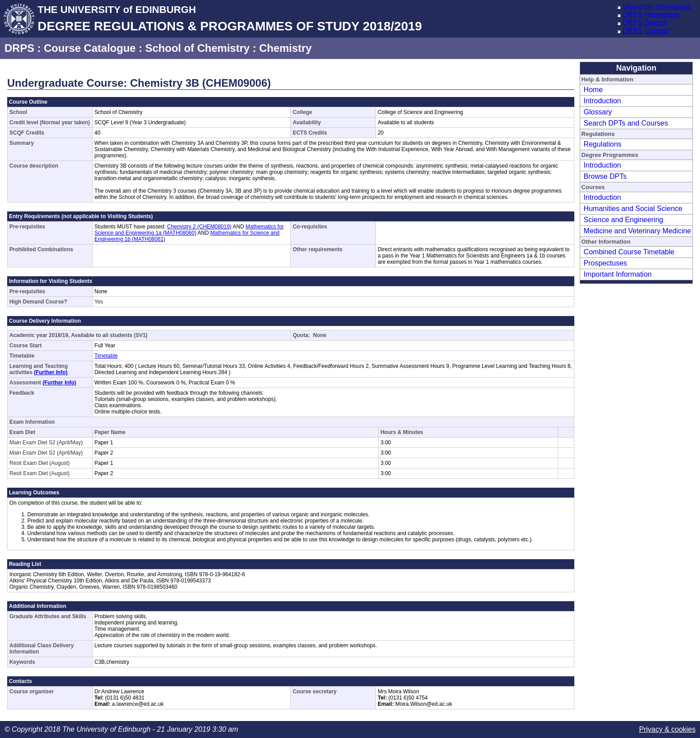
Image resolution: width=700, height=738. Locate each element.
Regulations (603, 144)
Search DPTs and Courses (626, 123)
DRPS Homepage (651, 15)
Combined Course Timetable (629, 252)
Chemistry (285, 48)
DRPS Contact (646, 31)
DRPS (19, 48)
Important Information (618, 274)
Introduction (602, 101)
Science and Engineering (624, 220)
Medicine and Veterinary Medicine (637, 231)
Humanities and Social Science (633, 209)
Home (593, 90)
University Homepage (657, 6)
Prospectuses (605, 263)
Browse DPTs (605, 176)
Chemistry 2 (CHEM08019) (199, 227)
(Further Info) (51, 372)
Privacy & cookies (667, 729)
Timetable (106, 356)
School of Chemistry (197, 48)
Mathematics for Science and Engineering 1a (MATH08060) (189, 230)
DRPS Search (645, 23)
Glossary (598, 112)
